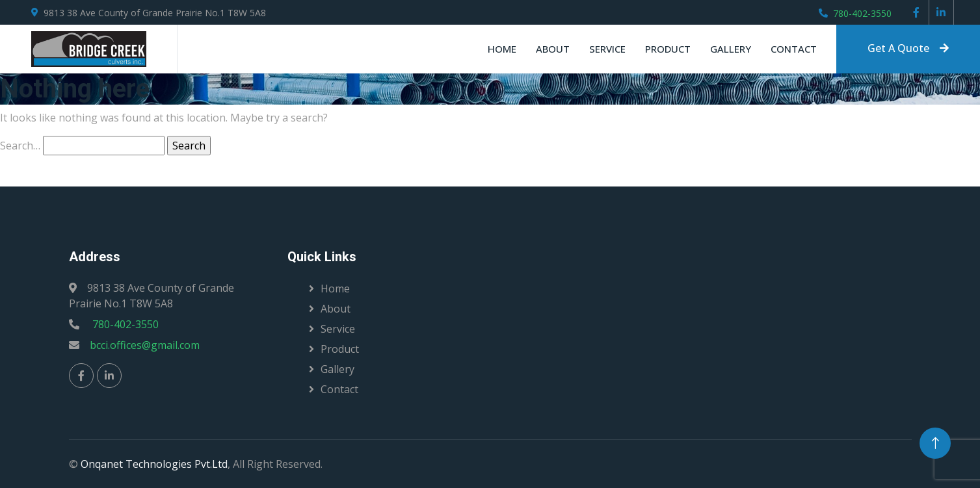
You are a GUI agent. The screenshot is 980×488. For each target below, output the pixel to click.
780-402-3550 (862, 13)
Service (607, 49)
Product (668, 49)
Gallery (731, 49)
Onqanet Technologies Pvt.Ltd (154, 464)
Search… (20, 146)
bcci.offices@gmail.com (145, 345)
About (553, 49)
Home (502, 49)
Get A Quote (908, 48)
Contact (794, 49)
